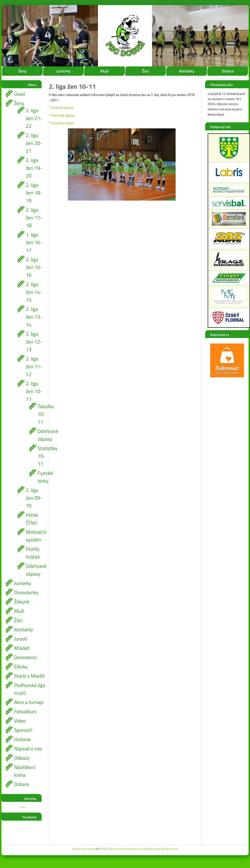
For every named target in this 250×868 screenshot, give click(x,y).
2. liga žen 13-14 (34, 317)
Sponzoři (23, 730)
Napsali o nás (28, 749)
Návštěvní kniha (25, 771)
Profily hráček (33, 553)
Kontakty (187, 71)
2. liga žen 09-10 (34, 498)
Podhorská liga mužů (30, 689)
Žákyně (22, 602)
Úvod (19, 94)
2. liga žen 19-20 (34, 168)
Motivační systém (35, 536)
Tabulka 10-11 (41, 414)
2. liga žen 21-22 (34, 118)
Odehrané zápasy (41, 435)
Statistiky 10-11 (41, 456)
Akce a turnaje (29, 702)
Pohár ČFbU (32, 519)
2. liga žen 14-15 (34, 292)
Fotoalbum (25, 711)
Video (20, 721)
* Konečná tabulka (61, 108)
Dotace (228, 71)
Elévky (21, 667)
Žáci (146, 71)
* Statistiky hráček (61, 123)
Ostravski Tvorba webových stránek (127, 849)
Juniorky (63, 71)
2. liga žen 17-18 (34, 218)
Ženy (22, 71)
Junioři (21, 639)
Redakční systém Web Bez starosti (161, 849)
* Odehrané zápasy (62, 115)
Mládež (22, 648)
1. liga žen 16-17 (34, 242)
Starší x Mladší (29, 676)
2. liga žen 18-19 (34, 193)
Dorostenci (25, 657)
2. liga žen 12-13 (34, 342)
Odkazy (22, 758)
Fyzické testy (41, 477)
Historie (22, 739)
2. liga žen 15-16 (34, 267)
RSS (23, 807)
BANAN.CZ (103, 849)
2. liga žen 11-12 (34, 366)
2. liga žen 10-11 (34, 391)
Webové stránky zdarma (84, 849)
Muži (104, 71)
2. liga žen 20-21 (34, 143)
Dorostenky (26, 592)
